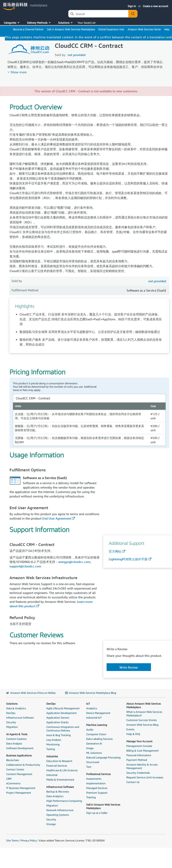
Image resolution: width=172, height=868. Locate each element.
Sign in (132, 6)
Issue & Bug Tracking (59, 735)
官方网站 (115, 551)
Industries (52, 756)
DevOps (11, 713)
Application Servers (58, 718)
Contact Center (15, 769)
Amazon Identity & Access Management (142, 766)
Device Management (98, 713)
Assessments (94, 779)
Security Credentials (138, 773)
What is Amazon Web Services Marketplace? (144, 714)
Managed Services (97, 788)
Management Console (139, 746)
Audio (90, 730)
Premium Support (97, 793)
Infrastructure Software (20, 718)
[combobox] (98, 14)
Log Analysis (54, 740)
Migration (12, 727)
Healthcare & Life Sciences (62, 770)
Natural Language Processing (103, 757)
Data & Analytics (16, 708)
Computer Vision (96, 734)
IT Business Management (21, 788)
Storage (51, 824)
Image (90, 748)
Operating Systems (58, 815)
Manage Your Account (139, 741)
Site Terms (12, 840)
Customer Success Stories (142, 720)
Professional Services (98, 774)
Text (89, 767)
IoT (88, 704)
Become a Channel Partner (28, 29)
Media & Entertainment (60, 780)
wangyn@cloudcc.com (74, 562)
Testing (51, 749)
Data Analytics (55, 796)
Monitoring (53, 744)
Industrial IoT (94, 718)
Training (91, 797)
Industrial (52, 775)
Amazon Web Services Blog (142, 725)
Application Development (62, 713)
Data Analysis (14, 743)
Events (130, 729)
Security (11, 722)
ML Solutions (94, 753)
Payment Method (137, 760)
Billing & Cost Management (143, 751)
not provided (76, 55)
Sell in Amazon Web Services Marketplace (71, 29)
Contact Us (133, 782)
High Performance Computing (64, 801)
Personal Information (139, 755)
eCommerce (13, 783)
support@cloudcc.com (25, 566)
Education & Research (59, 761)
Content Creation (16, 739)
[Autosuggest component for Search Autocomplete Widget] (133, 14)
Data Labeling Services (99, 739)
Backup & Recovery (58, 792)
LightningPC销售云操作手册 (128, 559)
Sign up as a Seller (97, 813)
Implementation (96, 783)
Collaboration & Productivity (23, 765)
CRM (9, 779)
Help (167, 29)
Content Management (19, 774)
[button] (12, 23)
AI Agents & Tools (17, 734)
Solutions (12, 704)
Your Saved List (86, 23)
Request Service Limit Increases (145, 777)
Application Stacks (57, 722)
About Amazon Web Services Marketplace (144, 705)
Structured (93, 762)
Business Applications (19, 755)
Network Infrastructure (60, 810)
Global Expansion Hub (111, 29)
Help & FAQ (133, 734)
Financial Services (57, 766)
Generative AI (94, 743)
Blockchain (13, 760)
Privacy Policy (29, 840)
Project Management (19, 793)
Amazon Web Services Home (144, 29)
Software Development (20, 748)
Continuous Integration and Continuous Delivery (63, 729)
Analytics (92, 708)
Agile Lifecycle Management (63, 708)
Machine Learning (97, 725)
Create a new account (155, 6)
